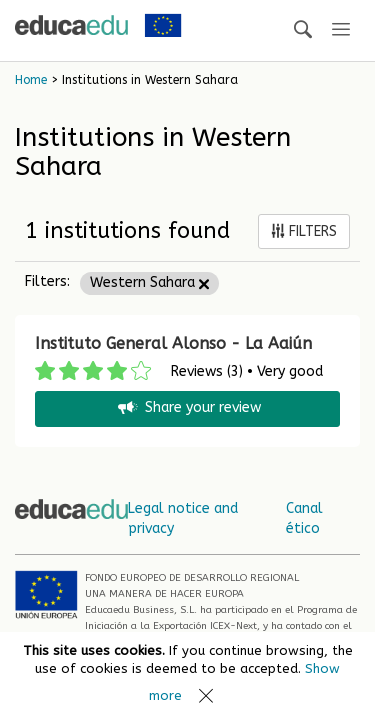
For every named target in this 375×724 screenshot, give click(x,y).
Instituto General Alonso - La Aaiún (173, 343)
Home (31, 80)
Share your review (188, 408)
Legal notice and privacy (183, 518)
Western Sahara (149, 282)
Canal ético (304, 518)
